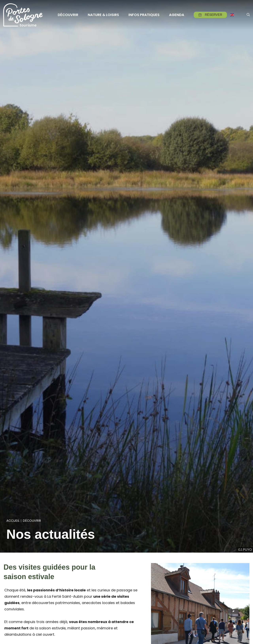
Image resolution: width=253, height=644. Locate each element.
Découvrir (32, 521)
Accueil (13, 521)
